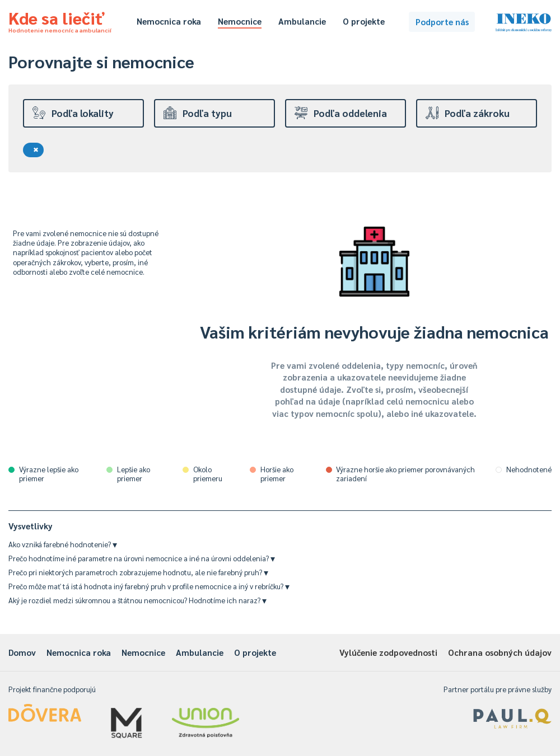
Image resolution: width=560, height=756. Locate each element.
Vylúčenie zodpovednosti (388, 652)
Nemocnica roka (169, 21)
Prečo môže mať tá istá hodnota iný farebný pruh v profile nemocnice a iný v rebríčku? (149, 586)
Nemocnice (240, 21)
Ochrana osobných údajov (500, 652)
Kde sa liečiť (60, 20)
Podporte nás (442, 22)
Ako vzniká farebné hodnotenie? (63, 544)
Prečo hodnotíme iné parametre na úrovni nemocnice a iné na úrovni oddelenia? (142, 558)
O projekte (364, 21)
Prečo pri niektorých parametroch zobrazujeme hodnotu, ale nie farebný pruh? (138, 572)
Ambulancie (302, 21)
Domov (22, 652)
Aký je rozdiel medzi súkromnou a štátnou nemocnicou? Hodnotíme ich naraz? (137, 600)
